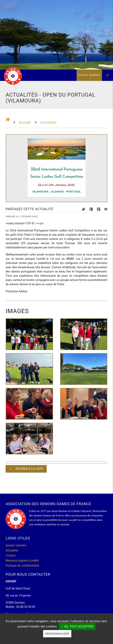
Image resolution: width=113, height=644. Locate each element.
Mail (106, 209)
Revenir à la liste (26, 469)
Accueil (25, 122)
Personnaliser (57, 634)
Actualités (48, 122)
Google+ (99, 209)
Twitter (83, 209)
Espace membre (89, 75)
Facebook (91, 209)
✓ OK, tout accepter (77, 626)
